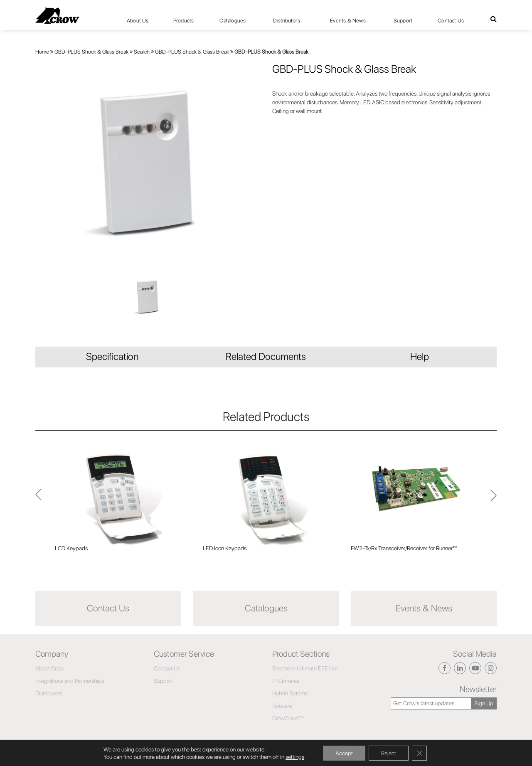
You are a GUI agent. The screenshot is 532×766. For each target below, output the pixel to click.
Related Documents (266, 356)
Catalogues (233, 21)
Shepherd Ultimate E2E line (305, 668)
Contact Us (451, 21)
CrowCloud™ (288, 718)
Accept (344, 753)
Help (420, 356)
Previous (494, 499)
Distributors (286, 21)
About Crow (49, 668)
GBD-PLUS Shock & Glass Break (91, 52)
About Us (138, 21)
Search (142, 52)
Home (42, 52)
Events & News (348, 21)
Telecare (282, 706)
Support (403, 21)
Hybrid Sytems (290, 693)
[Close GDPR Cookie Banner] (419, 753)
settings (295, 757)
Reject (389, 753)
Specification (112, 356)
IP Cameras (286, 681)
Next (38, 499)
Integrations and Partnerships (70, 681)
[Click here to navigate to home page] (57, 16)
